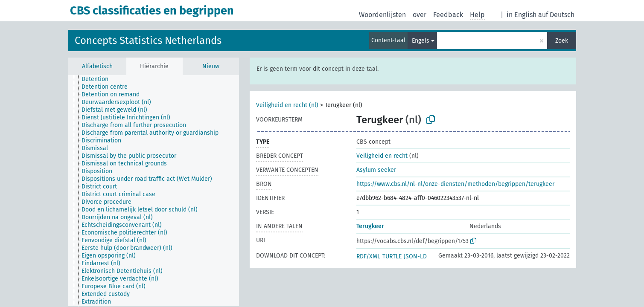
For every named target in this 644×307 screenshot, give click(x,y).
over (420, 15)
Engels (421, 41)
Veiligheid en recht (382, 156)
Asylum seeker (376, 170)
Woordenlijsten (382, 15)
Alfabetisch (97, 66)
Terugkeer (370, 226)
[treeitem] (99, 79)
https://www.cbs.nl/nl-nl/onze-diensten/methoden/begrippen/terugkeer (455, 184)
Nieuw (211, 66)
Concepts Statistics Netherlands (148, 41)
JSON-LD (415, 256)
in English (522, 15)
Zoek (562, 41)
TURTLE (392, 256)
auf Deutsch (556, 15)
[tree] (154, 191)
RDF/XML (368, 256)
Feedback (448, 15)
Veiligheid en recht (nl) (287, 105)
